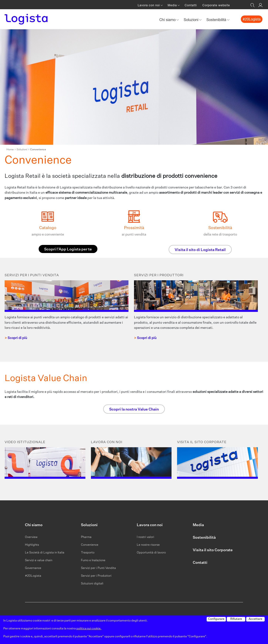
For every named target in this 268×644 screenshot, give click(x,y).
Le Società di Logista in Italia (45, 553)
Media (198, 525)
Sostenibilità (204, 538)
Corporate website (216, 5)
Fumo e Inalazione (93, 560)
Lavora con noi (150, 525)
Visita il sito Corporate (213, 550)
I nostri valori (145, 537)
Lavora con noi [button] (149, 5)
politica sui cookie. (89, 629)
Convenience (90, 545)
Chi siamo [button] (168, 20)
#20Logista (33, 576)
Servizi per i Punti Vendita (98, 568)
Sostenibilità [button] (217, 20)
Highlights (32, 545)
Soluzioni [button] (192, 20)
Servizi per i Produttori (96, 576)
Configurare (216, 619)
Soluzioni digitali (92, 584)
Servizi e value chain (39, 560)
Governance (33, 568)
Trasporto (88, 553)
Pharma (86, 537)
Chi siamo (34, 525)
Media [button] (173, 5)
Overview (31, 537)
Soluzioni (22, 150)
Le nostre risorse (148, 545)
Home (10, 150)
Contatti (191, 5)
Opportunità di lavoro (151, 553)
